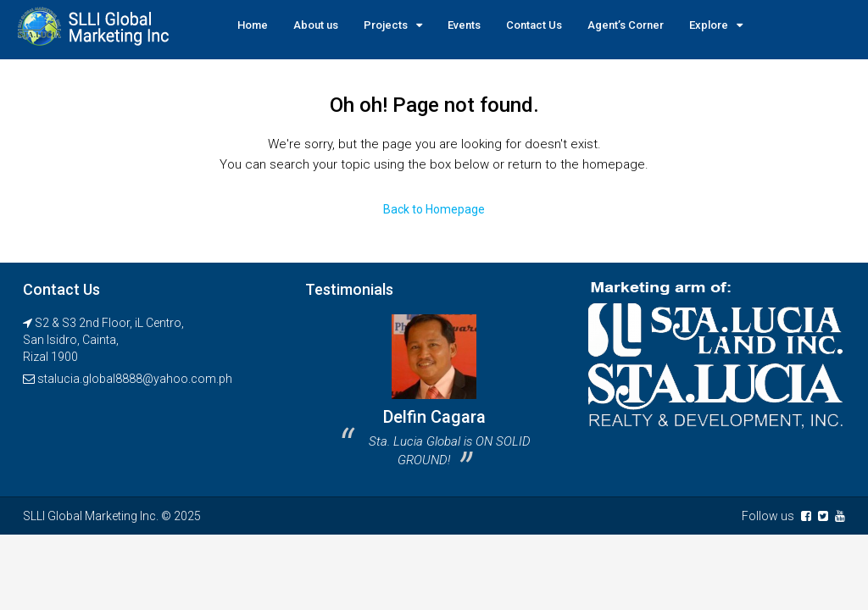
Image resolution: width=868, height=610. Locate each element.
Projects (386, 25)
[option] (434, 397)
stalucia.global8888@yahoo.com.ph (135, 379)
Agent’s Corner (626, 25)
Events (464, 25)
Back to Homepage (434, 209)
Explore (709, 25)
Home (253, 25)
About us (316, 25)
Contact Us (534, 25)
